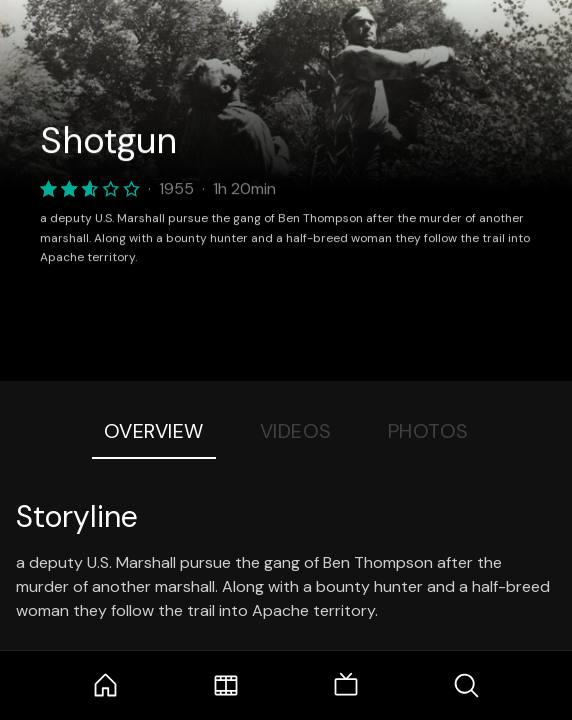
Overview (154, 431)
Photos (428, 431)
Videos (296, 431)
